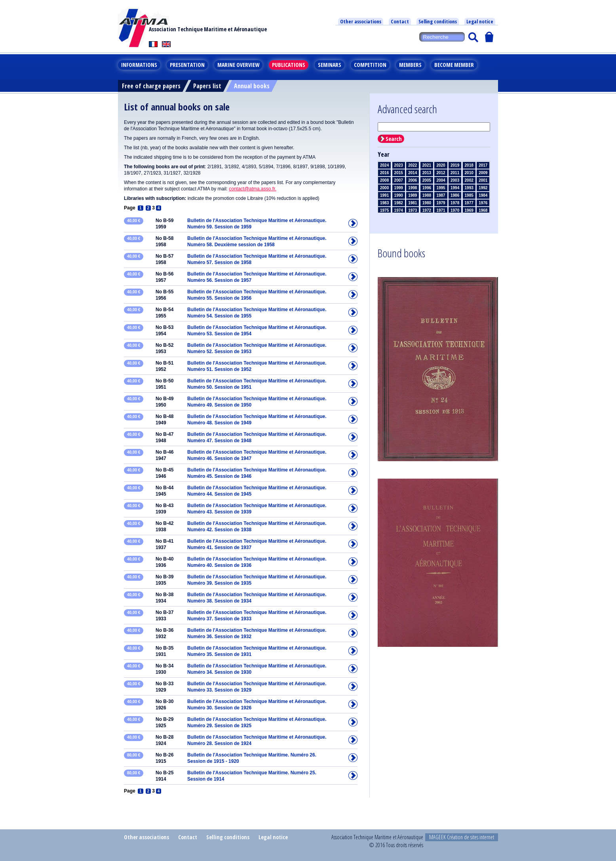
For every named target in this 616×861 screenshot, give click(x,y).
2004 (441, 180)
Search (394, 139)
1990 (399, 195)
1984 (483, 195)
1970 (455, 210)
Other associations (361, 21)
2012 (441, 173)
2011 (455, 173)
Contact (400, 21)
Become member (454, 65)
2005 (427, 180)
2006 (413, 180)
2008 (384, 180)
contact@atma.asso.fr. (253, 189)
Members (410, 65)
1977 (469, 203)
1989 (413, 195)
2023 (399, 165)
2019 (455, 165)
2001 (483, 180)
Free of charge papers (151, 86)
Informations (139, 65)
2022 (413, 165)
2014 (413, 173)
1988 (427, 195)
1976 (483, 203)
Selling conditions (438, 21)
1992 (483, 188)
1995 (441, 188)
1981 (413, 203)
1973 (413, 210)
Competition (370, 65)
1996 (427, 188)
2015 (399, 173)
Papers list (207, 86)
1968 (483, 210)
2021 (427, 165)
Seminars (330, 65)
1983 (384, 203)
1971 (441, 210)
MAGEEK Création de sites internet (462, 837)
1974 (399, 210)
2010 (469, 173)
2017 (483, 165)
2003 (455, 180)
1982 (399, 203)
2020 (441, 165)
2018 (469, 165)
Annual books (252, 86)
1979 (441, 203)
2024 (384, 165)
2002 (469, 180)
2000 (384, 188)
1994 (455, 188)
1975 (384, 210)
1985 (469, 195)
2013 (427, 173)
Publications (289, 65)
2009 (483, 173)
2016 (384, 173)
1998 (413, 188)
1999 (399, 188)
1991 (384, 195)
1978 (455, 203)
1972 (427, 210)
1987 (441, 195)
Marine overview (238, 65)
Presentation (187, 65)
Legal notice (480, 21)
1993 (469, 188)
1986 (455, 195)
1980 (427, 203)
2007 (399, 180)
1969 (469, 210)
